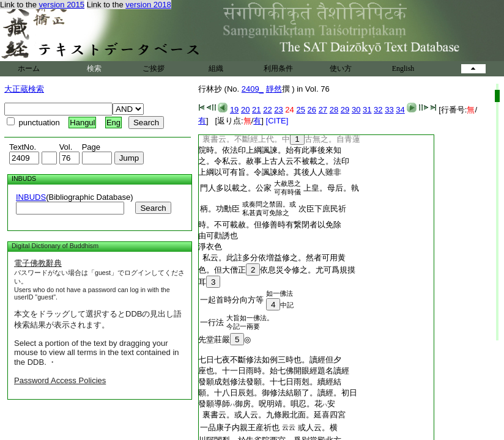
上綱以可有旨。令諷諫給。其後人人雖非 (270, 172)
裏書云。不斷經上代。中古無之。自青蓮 (279, 139)
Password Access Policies (60, 380)
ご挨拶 (154, 68)
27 (323, 110)
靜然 (274, 89)
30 (356, 110)
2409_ (253, 89)
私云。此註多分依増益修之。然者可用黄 (272, 258)
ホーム (29, 68)
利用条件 (278, 68)
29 (345, 110)
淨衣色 (210, 247)
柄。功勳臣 (220, 209)
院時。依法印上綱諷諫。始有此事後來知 (270, 150)
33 (389, 110)
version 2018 (148, 5)
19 (234, 110)
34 (400, 110)
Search (153, 208)
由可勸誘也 (218, 236)
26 (312, 110)
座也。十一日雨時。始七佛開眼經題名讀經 (274, 371)
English (403, 68)
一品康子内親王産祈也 (240, 427)
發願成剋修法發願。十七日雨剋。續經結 (270, 382)
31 (367, 110)
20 (245, 110)
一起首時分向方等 (232, 300)
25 (300, 110)
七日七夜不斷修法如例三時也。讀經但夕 (270, 360)
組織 (216, 68)
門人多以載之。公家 (236, 188)
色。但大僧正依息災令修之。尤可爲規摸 (277, 270)
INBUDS (31, 197)
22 (267, 110)
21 (256, 110)
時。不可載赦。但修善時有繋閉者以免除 (270, 225)
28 (334, 110)
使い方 (341, 68)
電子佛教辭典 (38, 263)
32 (378, 110)
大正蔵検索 (24, 89)
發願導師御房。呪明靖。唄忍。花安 (267, 404)
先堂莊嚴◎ (224, 339)
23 (278, 110)
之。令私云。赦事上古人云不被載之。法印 (274, 161)
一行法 (212, 322)
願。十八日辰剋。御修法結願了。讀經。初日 (278, 393)
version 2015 (62, 5)
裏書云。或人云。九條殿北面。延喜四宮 (272, 415)
